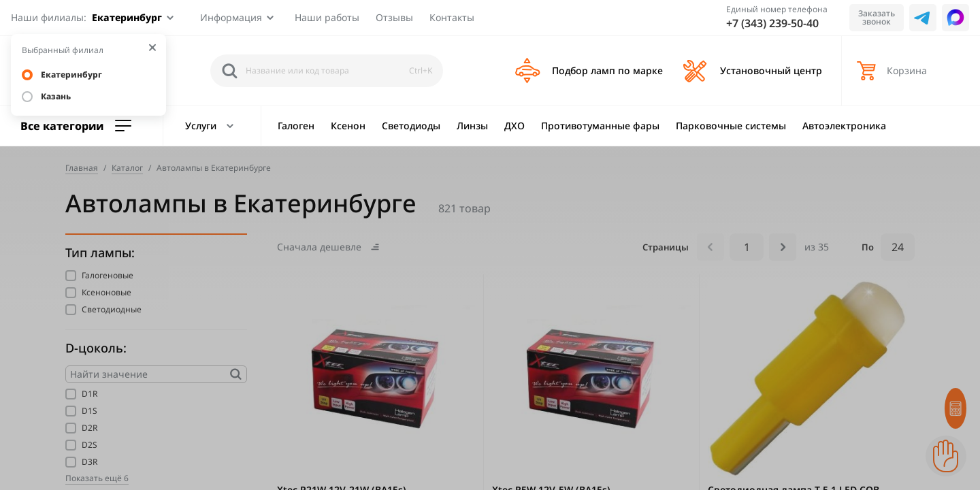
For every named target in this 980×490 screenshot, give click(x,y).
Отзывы (394, 17)
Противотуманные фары (600, 126)
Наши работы (327, 17)
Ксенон (348, 126)
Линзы (472, 126)
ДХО (514, 126)
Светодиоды (411, 126)
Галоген (296, 126)
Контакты (452, 17)
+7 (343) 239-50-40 (772, 23)
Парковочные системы (731, 126)
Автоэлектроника (844, 126)
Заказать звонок (877, 17)
